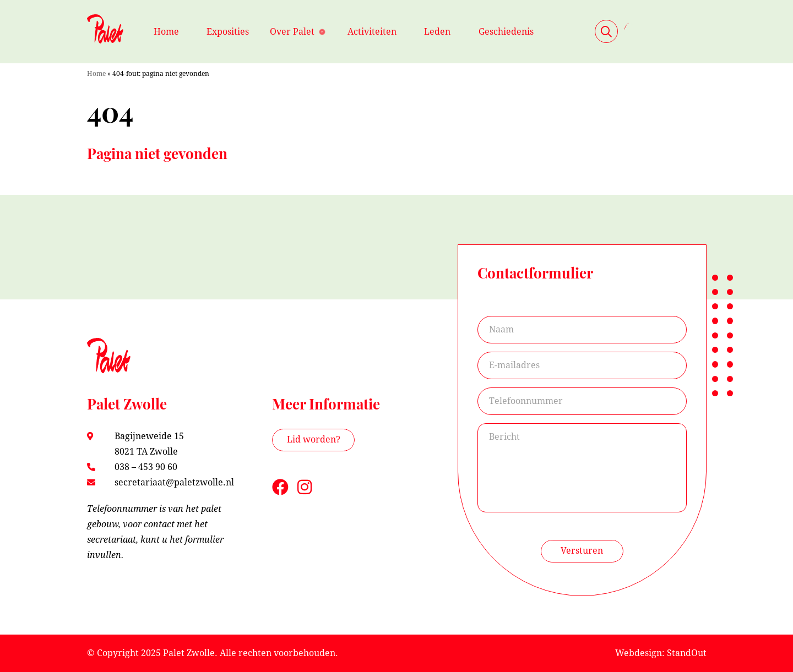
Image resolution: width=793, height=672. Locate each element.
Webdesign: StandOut (661, 653)
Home (96, 74)
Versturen (582, 551)
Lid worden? (314, 439)
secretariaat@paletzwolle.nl (174, 482)
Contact (665, 31)
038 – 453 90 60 (146, 467)
